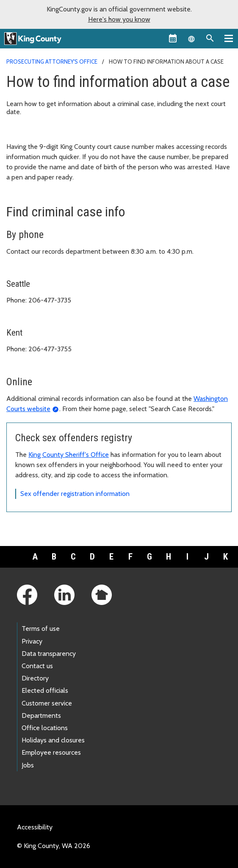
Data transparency (49, 654)
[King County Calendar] (173, 38)
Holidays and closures (53, 740)
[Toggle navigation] (229, 38)
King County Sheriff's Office (69, 455)
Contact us (37, 666)
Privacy (32, 641)
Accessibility (35, 827)
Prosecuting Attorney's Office (52, 62)
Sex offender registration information (75, 494)
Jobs (28, 765)
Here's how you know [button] (119, 19)
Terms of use (41, 629)
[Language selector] (191, 38)
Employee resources (51, 752)
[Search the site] (210, 38)
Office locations (45, 728)
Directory (35, 678)
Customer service (47, 703)
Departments (41, 715)
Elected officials (45, 690)
